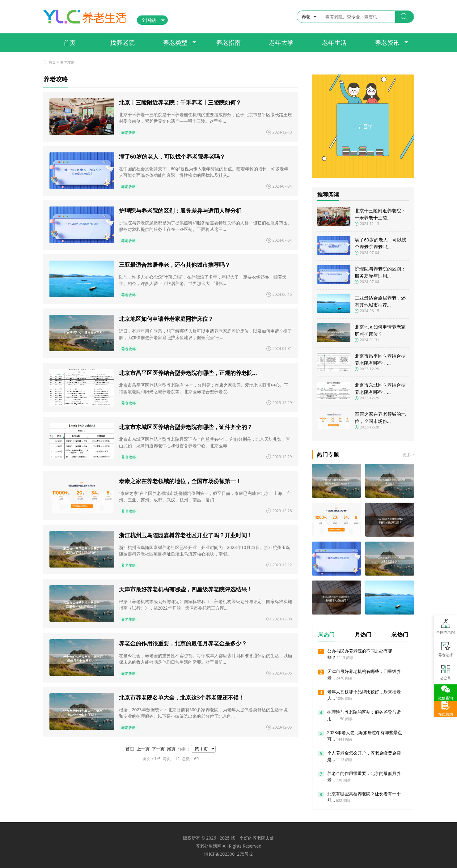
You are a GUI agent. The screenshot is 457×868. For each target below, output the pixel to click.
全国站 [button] (149, 20)
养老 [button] (306, 17)
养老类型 (175, 43)
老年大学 (281, 43)
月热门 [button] (363, 634)
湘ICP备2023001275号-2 (228, 854)
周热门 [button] (326, 634)
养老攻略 (67, 62)
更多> (408, 455)
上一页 (144, 749)
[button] (404, 17)
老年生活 (334, 43)
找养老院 (122, 43)
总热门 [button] (400, 634)
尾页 (172, 749)
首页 (70, 43)
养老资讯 (387, 43)
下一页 (159, 749)
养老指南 (228, 43)
